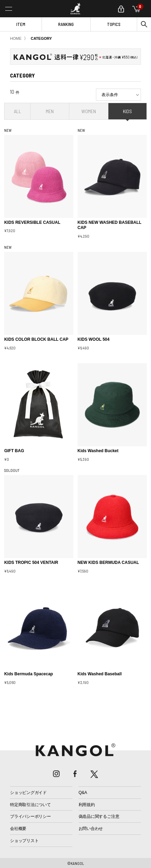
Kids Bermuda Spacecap (29, 674)
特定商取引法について (30, 805)
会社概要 (18, 829)
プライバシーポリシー (30, 816)
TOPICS (114, 24)
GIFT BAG (14, 451)
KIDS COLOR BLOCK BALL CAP (36, 339)
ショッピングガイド (28, 793)
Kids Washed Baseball (100, 674)
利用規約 (87, 805)
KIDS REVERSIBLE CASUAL (32, 222)
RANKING (66, 24)
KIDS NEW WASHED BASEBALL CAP (109, 225)
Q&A (83, 793)
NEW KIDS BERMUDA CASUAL (108, 563)
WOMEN (89, 111)
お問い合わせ (91, 829)
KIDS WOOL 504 (94, 339)
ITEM (21, 24)
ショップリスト (24, 841)
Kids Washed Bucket (98, 451)
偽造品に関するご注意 (99, 816)
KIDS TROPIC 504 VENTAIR (31, 563)
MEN (50, 111)
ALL (17, 111)
